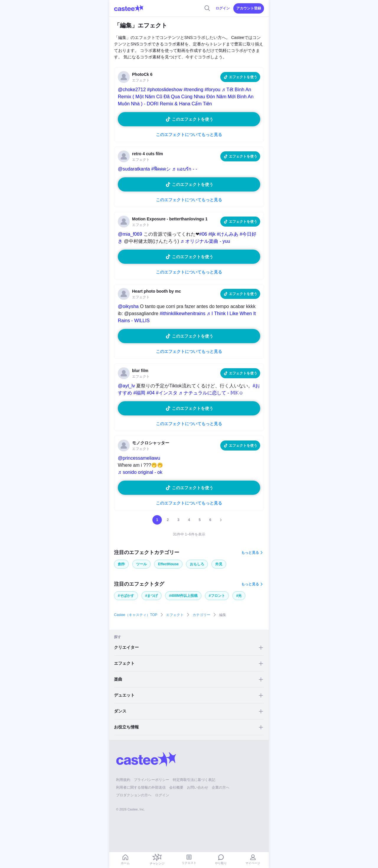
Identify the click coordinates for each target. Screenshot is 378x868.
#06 (203, 234)
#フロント (217, 596)
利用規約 (123, 780)
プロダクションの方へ (134, 795)
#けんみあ (228, 234)
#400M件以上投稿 (183, 596)
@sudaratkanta (134, 169)
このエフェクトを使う (193, 119)
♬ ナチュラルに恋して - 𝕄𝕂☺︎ (211, 393)
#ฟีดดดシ (161, 169)
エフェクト (175, 615)
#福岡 (139, 393)
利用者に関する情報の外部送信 (141, 787)
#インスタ (167, 393)
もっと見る (250, 553)
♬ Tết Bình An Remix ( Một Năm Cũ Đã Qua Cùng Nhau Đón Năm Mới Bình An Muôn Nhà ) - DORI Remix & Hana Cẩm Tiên (186, 97)
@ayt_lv (126, 386)
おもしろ (197, 564)
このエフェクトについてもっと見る (189, 135)
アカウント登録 (249, 8)
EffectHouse (168, 564)
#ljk (212, 234)
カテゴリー (201, 615)
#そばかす (126, 596)
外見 (219, 564)
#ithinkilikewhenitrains (183, 313)
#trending (194, 90)
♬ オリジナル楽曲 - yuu (205, 241)
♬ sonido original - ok (140, 472)
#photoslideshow (165, 90)
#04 (151, 393)
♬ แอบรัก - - (185, 169)
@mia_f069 (130, 234)
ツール (141, 564)
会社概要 (176, 787)
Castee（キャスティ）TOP (136, 615)
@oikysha (128, 306)
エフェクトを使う (243, 77)
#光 (239, 596)
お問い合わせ (198, 787)
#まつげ (152, 596)
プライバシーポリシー (151, 780)
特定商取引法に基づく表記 (194, 780)
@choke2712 (132, 90)
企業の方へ (221, 787)
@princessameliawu (139, 458)
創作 (121, 564)
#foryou (212, 90)
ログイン (223, 8)
